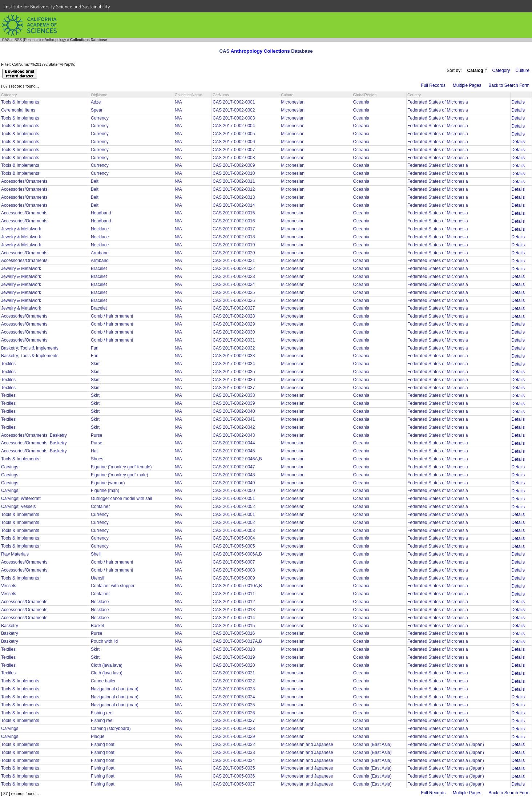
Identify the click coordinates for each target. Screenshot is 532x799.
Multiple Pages (467, 85)
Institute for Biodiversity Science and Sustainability (57, 7)
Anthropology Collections (260, 51)
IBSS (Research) (27, 40)
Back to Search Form (509, 85)
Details (518, 102)
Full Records (433, 85)
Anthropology (55, 40)
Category (501, 70)
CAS (6, 40)
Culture (522, 70)
